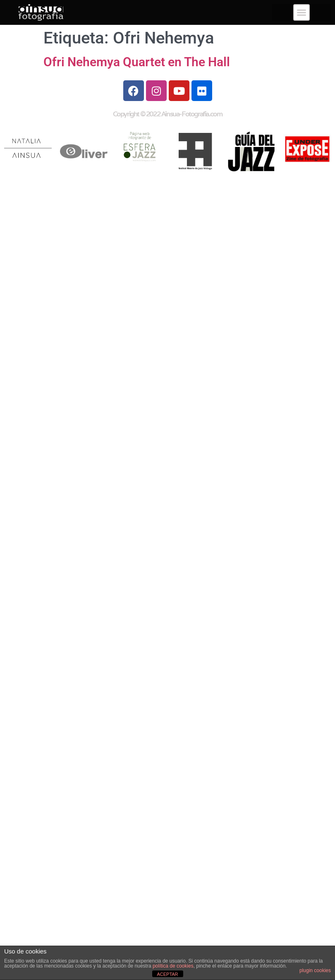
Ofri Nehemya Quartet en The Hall (137, 62)
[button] (301, 12)
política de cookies (173, 966)
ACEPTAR (167, 974)
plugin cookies (315, 970)
